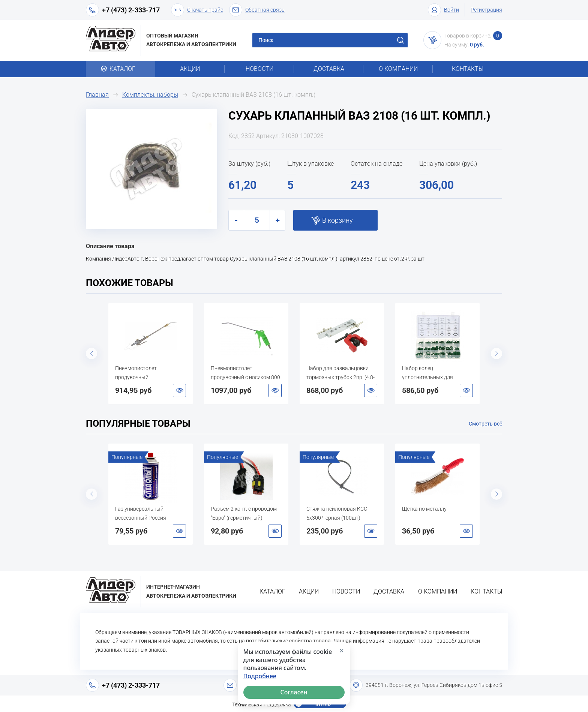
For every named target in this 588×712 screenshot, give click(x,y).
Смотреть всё (485, 424)
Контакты (468, 69)
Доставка (329, 69)
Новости (259, 69)
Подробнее (260, 676)
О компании (398, 69)
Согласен (294, 692)
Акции (190, 69)
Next (496, 354)
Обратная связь (257, 10)
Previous (91, 354)
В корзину (337, 220)
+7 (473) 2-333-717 (131, 10)
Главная (97, 95)
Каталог (121, 69)
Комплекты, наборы (150, 95)
